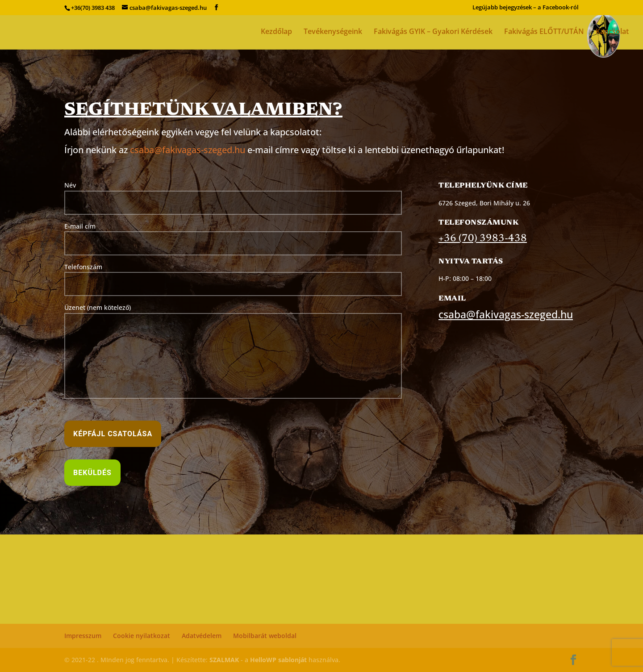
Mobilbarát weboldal (265, 636)
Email (452, 299)
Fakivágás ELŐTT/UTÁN (544, 32)
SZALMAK (224, 660)
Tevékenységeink (333, 32)
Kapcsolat (612, 32)
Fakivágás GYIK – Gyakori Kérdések (433, 32)
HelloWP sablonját (278, 660)
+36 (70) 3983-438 (483, 239)
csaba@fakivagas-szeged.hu (188, 150)
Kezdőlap (276, 32)
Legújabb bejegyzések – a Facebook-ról (526, 8)
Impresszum (83, 636)
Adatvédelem (202, 636)
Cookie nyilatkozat (142, 636)
